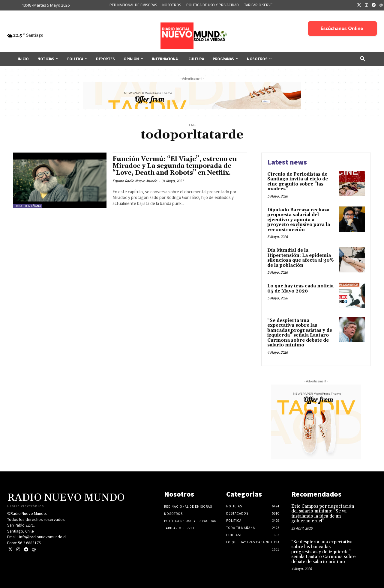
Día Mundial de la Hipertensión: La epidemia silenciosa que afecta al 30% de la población (301, 258)
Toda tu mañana (28, 206)
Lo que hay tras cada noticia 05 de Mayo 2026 (300, 289)
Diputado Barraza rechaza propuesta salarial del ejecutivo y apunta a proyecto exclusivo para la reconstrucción (299, 220)
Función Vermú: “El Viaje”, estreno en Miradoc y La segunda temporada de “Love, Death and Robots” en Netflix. (175, 166)
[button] (363, 59)
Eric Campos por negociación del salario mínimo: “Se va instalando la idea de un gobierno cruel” (323, 514)
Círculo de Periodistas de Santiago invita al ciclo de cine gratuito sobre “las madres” (298, 182)
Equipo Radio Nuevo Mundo (135, 181)
